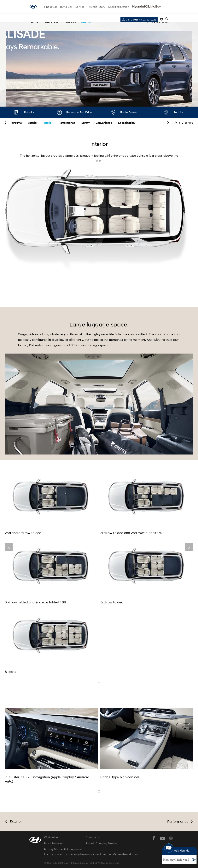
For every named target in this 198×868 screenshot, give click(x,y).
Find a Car (51, 7)
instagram (171, 838)
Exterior (33, 123)
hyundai (33, 7)
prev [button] (6, 123)
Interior (48, 123)
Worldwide (51, 837)
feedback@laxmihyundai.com (121, 854)
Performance (67, 123)
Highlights (16, 123)
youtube (162, 838)
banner (99, 682)
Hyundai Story (96, 7)
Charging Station (119, 7)
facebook (154, 838)
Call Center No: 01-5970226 (141, 20)
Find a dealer (161, 19)
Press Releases (54, 843)
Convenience (104, 123)
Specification (126, 123)
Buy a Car (66, 7)
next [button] (168, 123)
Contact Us (93, 837)
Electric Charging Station (101, 843)
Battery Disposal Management (63, 849)
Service (80, 7)
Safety (85, 123)
